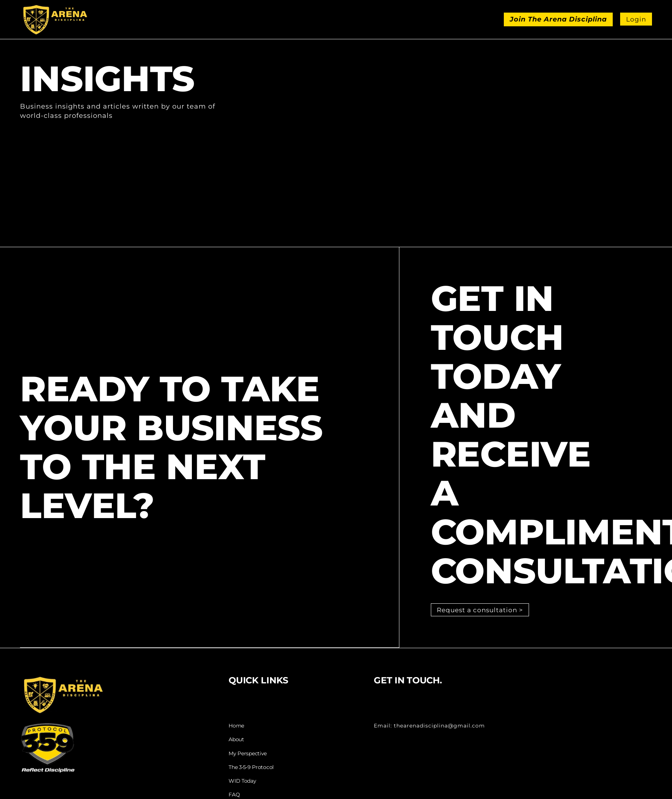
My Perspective (248, 754)
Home (236, 727)
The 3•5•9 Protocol (251, 768)
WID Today (242, 781)
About (236, 740)
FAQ (234, 795)
